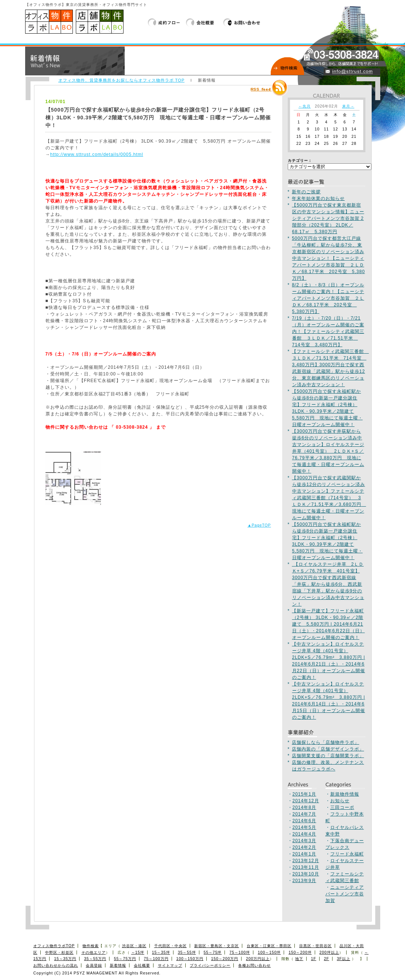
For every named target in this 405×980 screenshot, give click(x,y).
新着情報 (118, 965)
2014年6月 (304, 821)
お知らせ (340, 801)
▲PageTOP (259, 525)
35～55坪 (187, 952)
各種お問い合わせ (254, 965)
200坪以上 (329, 952)
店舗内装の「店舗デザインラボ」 (328, 749)
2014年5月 (304, 827)
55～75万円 (125, 959)
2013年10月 (306, 874)
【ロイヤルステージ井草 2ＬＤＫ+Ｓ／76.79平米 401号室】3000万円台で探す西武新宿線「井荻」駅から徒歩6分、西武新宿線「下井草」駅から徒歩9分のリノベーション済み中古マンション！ (328, 584)
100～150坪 (269, 952)
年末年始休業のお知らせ (318, 198)
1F (314, 959)
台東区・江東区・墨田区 (269, 946)
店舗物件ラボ (100, 22)
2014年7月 (304, 814)
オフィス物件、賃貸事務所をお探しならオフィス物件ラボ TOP (121, 80)
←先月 (305, 106)
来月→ (348, 106)
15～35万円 (65, 959)
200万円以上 (258, 959)
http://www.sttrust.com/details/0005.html (97, 154)
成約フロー (167, 23)
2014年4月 (304, 834)
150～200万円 (225, 959)
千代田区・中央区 (171, 946)
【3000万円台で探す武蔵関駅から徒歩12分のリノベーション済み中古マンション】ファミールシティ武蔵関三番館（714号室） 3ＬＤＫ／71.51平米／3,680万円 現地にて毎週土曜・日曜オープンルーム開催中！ (329, 498)
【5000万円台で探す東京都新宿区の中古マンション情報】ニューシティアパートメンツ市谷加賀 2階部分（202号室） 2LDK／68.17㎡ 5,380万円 (328, 218)
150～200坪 (300, 952)
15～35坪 (161, 952)
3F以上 (344, 959)
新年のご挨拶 (306, 192)
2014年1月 (304, 854)
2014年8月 (304, 807)
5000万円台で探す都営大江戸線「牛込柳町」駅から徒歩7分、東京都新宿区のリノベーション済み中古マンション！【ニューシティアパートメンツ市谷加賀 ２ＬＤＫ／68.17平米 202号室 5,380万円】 (328, 258)
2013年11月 (306, 867)
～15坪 (138, 952)
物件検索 (91, 946)
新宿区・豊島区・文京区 (217, 946)
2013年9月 (304, 881)
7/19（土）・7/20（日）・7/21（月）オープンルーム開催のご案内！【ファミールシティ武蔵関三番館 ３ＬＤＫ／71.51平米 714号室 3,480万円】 (328, 331)
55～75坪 (213, 952)
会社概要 (205, 23)
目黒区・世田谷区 (315, 946)
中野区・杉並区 (59, 952)
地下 (299, 959)
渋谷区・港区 (134, 946)
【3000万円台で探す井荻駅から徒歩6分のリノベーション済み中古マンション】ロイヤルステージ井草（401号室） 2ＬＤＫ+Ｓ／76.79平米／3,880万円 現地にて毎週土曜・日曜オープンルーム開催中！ (328, 451)
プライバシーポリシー (210, 965)
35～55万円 (95, 959)
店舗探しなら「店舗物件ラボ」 (325, 742)
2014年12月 (306, 801)
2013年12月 (306, 861)
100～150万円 (190, 959)
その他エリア (94, 952)
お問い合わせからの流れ (56, 965)
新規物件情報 (345, 794)
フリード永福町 (347, 854)
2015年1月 (304, 794)
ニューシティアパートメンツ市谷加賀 (345, 894)
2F (327, 959)
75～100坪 (240, 952)
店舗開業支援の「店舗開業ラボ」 (328, 756)
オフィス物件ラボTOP (54, 946)
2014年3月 (304, 841)
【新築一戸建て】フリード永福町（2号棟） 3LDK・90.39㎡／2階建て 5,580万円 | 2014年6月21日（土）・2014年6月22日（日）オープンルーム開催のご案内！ (328, 624)
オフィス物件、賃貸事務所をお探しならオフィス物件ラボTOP (49, 22)
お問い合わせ (242, 23)
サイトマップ (170, 965)
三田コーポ (342, 807)
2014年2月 (304, 847)
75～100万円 (156, 959)
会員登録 (94, 965)
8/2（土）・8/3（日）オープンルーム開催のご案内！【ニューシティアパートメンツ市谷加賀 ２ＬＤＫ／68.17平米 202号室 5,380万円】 (328, 298)
